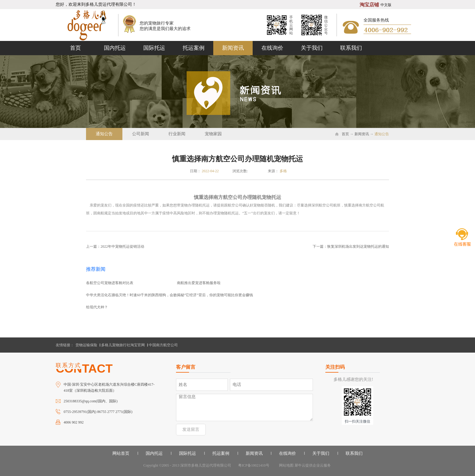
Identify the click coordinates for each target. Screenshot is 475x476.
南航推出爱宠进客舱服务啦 (199, 283)
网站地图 (285, 465)
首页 (75, 48)
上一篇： (115, 246)
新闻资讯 (362, 134)
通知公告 (382, 134)
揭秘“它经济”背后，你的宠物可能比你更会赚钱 (215, 295)
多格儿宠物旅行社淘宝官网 (123, 345)
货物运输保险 (86, 345)
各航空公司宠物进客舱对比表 (110, 283)
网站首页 (121, 453)
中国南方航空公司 (163, 345)
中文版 (386, 5)
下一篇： (351, 246)
